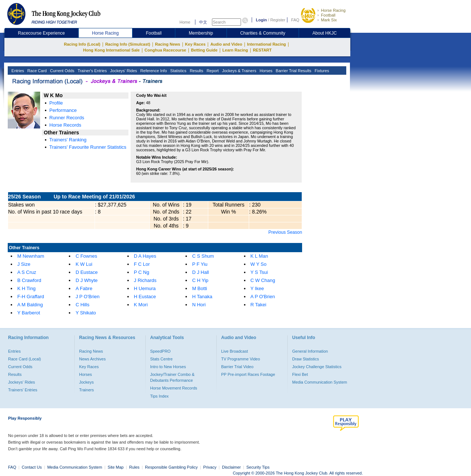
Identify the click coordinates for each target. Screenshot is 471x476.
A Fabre (84, 288)
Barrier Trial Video (237, 367)
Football (328, 15)
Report (212, 71)
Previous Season (285, 232)
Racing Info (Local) (82, 44)
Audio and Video (226, 44)
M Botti (199, 288)
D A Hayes (145, 256)
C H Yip (200, 280)
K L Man (259, 256)
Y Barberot (29, 313)
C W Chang (263, 280)
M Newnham (31, 256)
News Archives (92, 359)
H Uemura (145, 288)
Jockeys (86, 382)
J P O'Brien (87, 297)
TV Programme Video (241, 359)
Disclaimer (231, 467)
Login (261, 20)
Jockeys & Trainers (238, 71)
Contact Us (32, 467)
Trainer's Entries (92, 71)
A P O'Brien (263, 297)
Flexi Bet (300, 374)
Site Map (116, 467)
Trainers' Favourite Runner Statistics (88, 147)
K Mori (141, 305)
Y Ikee (257, 288)
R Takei (258, 305)
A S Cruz (27, 272)
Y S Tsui (259, 272)
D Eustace (86, 272)
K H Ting (26, 288)
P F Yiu (200, 264)
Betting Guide (204, 50)
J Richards (145, 280)
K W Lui (84, 264)
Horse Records (65, 125)
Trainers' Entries (23, 390)
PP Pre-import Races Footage (248, 374)
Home (185, 22)
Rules (135, 467)
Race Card (36, 71)
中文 (203, 22)
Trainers (86, 390)
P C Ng (142, 272)
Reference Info (153, 71)
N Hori (199, 305)
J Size (24, 264)
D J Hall (201, 272)
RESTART (262, 50)
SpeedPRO (160, 351)
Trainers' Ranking (68, 140)
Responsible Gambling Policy (171, 467)
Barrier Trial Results (293, 71)
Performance (63, 110)
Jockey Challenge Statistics (317, 367)
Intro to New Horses (168, 367)
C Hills (82, 305)
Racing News (167, 44)
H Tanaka (202, 297)
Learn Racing (235, 50)
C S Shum (203, 256)
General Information (310, 351)
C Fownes (86, 256)
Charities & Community (263, 33)
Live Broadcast (235, 351)
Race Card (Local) (24, 359)
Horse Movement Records (174, 388)
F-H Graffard (31, 297)
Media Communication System (320, 382)
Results (196, 71)
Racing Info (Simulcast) (128, 44)
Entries (17, 71)
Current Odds (62, 71)
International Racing (266, 44)
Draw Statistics (306, 359)
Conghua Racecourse (165, 50)
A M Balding (30, 305)
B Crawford (29, 280)
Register (278, 20)
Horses (265, 71)
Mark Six (329, 20)
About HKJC (325, 33)
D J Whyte (86, 280)
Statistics (178, 71)
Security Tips (258, 467)
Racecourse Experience (41, 33)
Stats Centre (161, 359)
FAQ (295, 20)
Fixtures (321, 71)
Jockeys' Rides (123, 71)
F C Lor (142, 264)
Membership (201, 33)
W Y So (259, 264)
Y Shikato (86, 313)
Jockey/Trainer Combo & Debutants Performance (172, 377)
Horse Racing (333, 10)
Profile (56, 103)
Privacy (210, 467)
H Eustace (145, 297)
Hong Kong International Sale (111, 50)
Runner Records (67, 118)
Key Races (195, 44)
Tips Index (159, 396)
